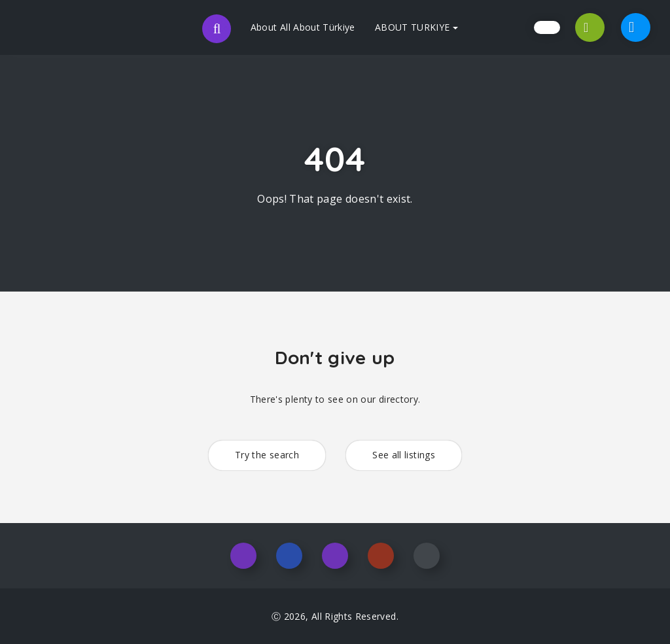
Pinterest (381, 556)
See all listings (404, 455)
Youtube (427, 556)
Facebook (289, 556)
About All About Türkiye (303, 27)
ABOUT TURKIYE (417, 27)
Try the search (267, 455)
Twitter (335, 556)
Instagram (243, 556)
